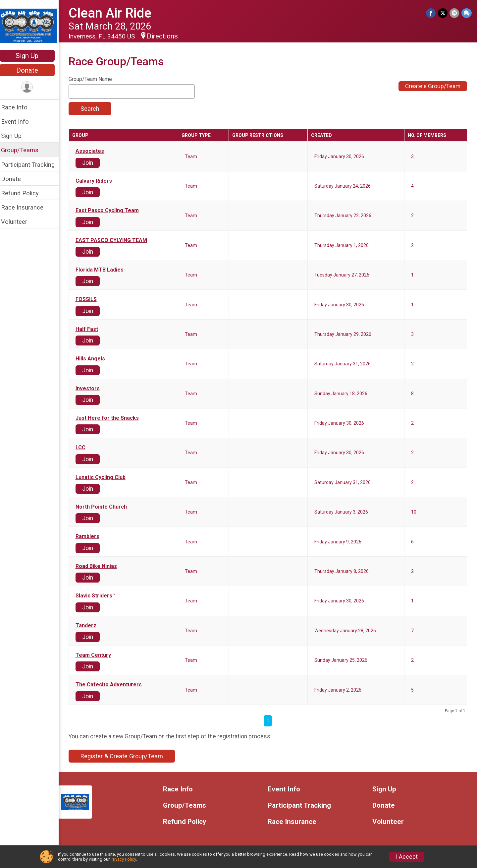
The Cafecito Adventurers (113, 685)
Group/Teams (24, 150)
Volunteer (18, 222)
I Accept (407, 857)
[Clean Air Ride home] (31, 26)
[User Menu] (32, 87)
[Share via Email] (455, 13)
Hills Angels (95, 359)
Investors (92, 389)
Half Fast (91, 329)
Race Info (19, 107)
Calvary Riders (98, 181)
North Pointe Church (106, 507)
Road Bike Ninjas (101, 566)
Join (92, 163)
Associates (94, 151)
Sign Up (32, 56)
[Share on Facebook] (431, 13)
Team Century (98, 655)
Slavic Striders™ (100, 596)
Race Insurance (26, 207)
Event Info (19, 122)
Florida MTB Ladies (104, 270)
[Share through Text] (467, 13)
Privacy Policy (123, 859)
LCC (85, 448)
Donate (31, 70)
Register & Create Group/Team (126, 756)
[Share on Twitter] (443, 13)
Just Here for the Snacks (111, 418)
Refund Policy (24, 193)
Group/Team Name (95, 79)
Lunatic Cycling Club (105, 477)
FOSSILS (90, 299)
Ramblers (92, 536)
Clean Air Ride (114, 13)
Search (94, 109)
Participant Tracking (32, 165)
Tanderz (90, 626)
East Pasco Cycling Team (111, 211)
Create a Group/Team (433, 86)
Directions (167, 36)
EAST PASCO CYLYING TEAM (116, 240)
